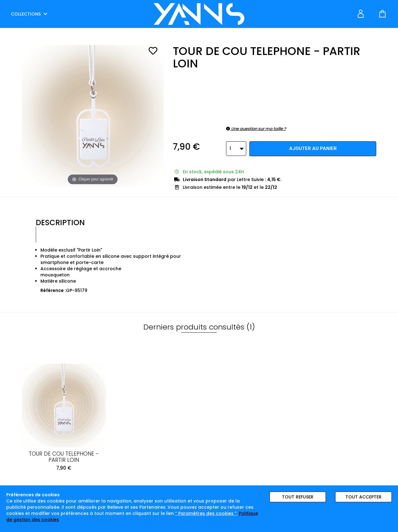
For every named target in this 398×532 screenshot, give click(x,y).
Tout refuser (298, 497)
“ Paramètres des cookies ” (206, 513)
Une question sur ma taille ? (256, 129)
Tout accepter (363, 497)
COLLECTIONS (29, 14)
